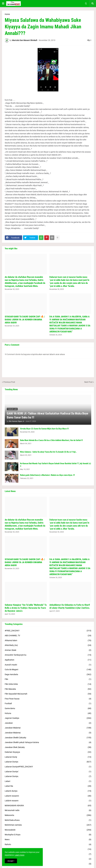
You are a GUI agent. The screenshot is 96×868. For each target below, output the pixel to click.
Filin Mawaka (48, 689)
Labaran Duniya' (48, 772)
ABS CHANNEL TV (48, 636)
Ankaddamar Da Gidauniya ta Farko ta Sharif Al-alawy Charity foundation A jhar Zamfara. (70, 606)
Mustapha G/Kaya (48, 835)
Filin (48, 679)
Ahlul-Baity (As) (48, 645)
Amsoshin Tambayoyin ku (48, 655)
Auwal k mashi (48, 665)
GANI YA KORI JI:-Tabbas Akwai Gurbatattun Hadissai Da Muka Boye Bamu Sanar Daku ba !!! (48, 415)
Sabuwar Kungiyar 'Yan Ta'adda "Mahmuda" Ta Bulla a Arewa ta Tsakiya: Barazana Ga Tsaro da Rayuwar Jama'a (26, 608)
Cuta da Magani (48, 670)
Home (7, 14)
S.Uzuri (48, 849)
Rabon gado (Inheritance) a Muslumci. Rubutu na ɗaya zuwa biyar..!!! (47, 475)
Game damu (48, 709)
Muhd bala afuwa (48, 820)
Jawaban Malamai (48, 728)
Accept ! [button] (11, 861)
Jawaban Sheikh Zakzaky (48, 738)
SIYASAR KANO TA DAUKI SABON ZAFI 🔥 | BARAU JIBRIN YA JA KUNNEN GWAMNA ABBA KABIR (25, 320)
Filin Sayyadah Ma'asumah (48, 694)
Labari (48, 781)
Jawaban (48, 723)
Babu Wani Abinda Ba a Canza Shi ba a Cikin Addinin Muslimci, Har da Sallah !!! (51, 440)
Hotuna (48, 713)
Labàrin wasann (48, 801)
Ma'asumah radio (48, 810)
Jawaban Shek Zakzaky (48, 747)
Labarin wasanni (48, 796)
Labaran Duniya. (48, 776)
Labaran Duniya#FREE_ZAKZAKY (48, 767)
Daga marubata (48, 675)
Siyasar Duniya (48, 864)
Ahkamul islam (48, 641)
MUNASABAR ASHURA (48, 806)
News (48, 840)
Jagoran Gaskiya (48, 718)
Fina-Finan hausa (48, 699)
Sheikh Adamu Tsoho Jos (48, 859)
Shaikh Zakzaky (48, 854)
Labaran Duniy (48, 757)
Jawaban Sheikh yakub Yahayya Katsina (48, 742)
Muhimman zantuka (48, 825)
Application (48, 660)
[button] (3, 4)
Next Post (88, 382)
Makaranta (48, 815)
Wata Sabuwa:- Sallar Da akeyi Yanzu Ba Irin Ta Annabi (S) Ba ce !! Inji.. (48, 452)
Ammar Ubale (48, 650)
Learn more (19, 855)
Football (48, 704)
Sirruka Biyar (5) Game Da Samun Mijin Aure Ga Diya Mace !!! (44, 429)
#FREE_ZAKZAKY (48, 631)
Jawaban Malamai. (48, 733)
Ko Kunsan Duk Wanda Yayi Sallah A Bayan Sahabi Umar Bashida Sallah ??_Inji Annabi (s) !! (56, 465)
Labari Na (48, 786)
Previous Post (9, 382)
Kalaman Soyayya (48, 752)
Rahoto (48, 845)
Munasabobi (48, 830)
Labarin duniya (48, 791)
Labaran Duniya (48, 762)
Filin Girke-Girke (48, 684)
